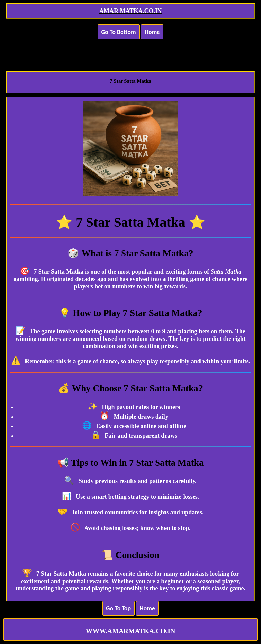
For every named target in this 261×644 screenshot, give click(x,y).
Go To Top (118, 608)
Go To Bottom (119, 32)
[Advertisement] (130, 51)
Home (152, 32)
